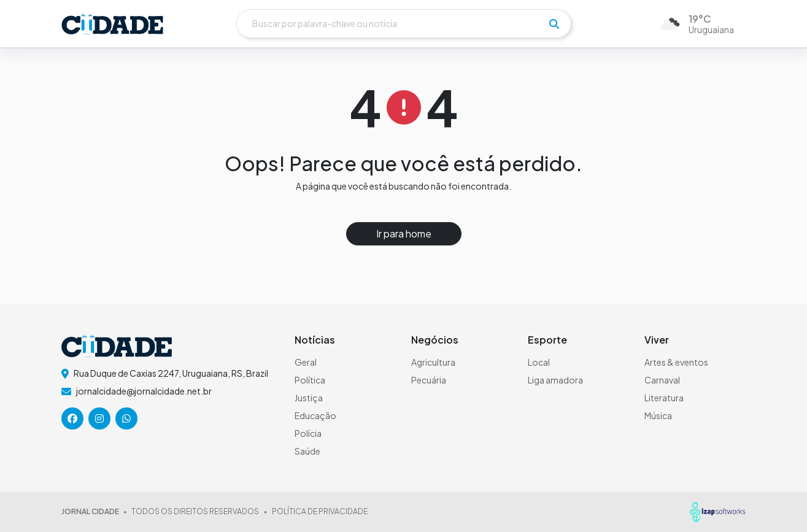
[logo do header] (112, 24)
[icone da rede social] (72, 418)
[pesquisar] (554, 24)
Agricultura (433, 362)
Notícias (315, 340)
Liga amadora (555, 380)
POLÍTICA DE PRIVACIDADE (320, 511)
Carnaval (662, 380)
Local (539, 362)
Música (658, 415)
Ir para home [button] (404, 233)
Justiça (309, 398)
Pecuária (429, 380)
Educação (315, 415)
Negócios (435, 340)
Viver (657, 340)
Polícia (308, 433)
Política (310, 380)
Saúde (307, 451)
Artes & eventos (676, 362)
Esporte (547, 340)
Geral (306, 362)
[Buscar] (404, 24)
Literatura (664, 398)
